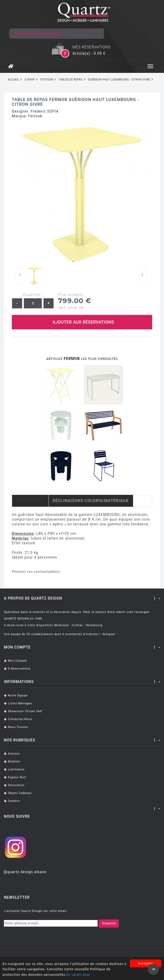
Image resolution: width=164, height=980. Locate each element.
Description (30, 501)
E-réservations (19, 669)
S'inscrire (109, 923)
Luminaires (16, 769)
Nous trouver (18, 727)
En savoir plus (78, 975)
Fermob (35, 116)
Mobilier (14, 762)
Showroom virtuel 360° (25, 711)
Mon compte (17, 661)
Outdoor (14, 801)
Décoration (16, 785)
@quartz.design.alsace (25, 872)
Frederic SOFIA (45, 111)
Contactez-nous (20, 719)
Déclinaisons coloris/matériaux (91, 501)
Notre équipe (18, 695)
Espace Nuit (17, 777)
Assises (14, 754)
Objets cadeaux (20, 793)
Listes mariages (20, 703)
